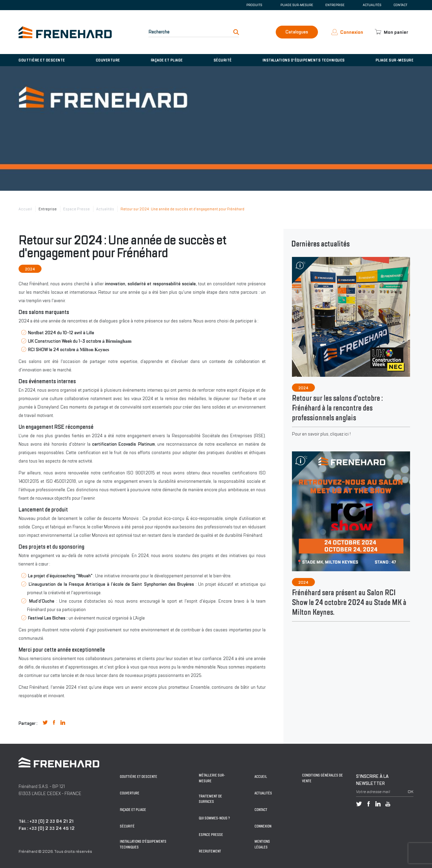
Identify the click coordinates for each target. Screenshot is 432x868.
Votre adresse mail (373, 792)
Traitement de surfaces (210, 799)
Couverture (108, 60)
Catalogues (297, 32)
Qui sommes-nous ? (214, 818)
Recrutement (210, 851)
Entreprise (48, 209)
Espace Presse (76, 209)
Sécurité (223, 60)
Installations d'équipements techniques (304, 60)
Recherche (159, 32)
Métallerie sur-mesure (212, 778)
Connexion (263, 826)
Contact (400, 5)
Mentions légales (262, 844)
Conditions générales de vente (322, 778)
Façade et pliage (167, 60)
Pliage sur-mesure (297, 5)
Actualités (372, 5)
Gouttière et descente (42, 60)
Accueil (25, 209)
